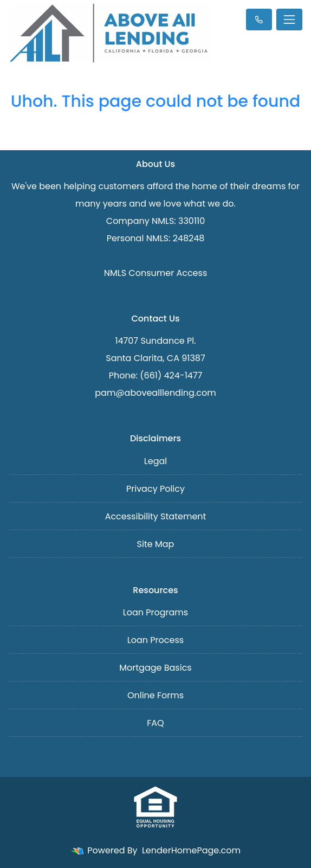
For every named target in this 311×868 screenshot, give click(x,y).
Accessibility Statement (156, 516)
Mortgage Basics (155, 668)
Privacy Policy (155, 489)
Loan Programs (155, 612)
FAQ (155, 723)
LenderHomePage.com (191, 850)
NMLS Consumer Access (156, 273)
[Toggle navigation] (289, 20)
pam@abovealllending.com (155, 393)
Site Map (156, 544)
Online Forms (155, 695)
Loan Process (155, 640)
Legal (155, 461)
